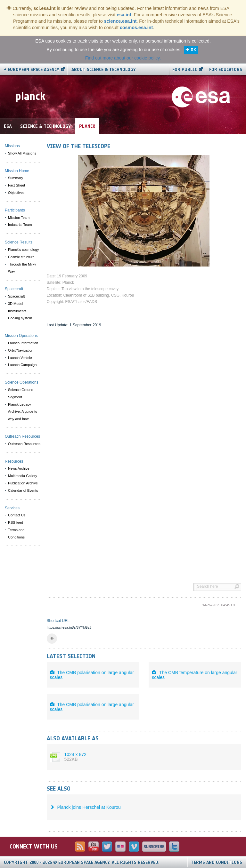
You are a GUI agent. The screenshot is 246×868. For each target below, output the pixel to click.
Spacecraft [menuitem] (16, 296)
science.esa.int (120, 21)
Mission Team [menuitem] (19, 218)
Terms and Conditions (217, 862)
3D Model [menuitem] (16, 304)
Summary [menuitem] (16, 178)
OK (193, 50)
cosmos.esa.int (136, 28)
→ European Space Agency (32, 70)
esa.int (124, 15)
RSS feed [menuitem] (16, 522)
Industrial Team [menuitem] (20, 225)
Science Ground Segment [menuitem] (21, 393)
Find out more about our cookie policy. (123, 58)
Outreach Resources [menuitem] (24, 444)
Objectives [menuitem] (16, 193)
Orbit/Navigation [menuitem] (21, 350)
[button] (52, 639)
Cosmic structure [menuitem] (21, 257)
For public (185, 70)
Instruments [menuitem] (17, 311)
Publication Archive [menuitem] (23, 483)
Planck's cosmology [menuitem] (23, 250)
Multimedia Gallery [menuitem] (23, 476)
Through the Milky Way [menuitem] (22, 268)
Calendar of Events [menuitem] (23, 490)
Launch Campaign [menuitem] (22, 365)
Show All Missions (22, 153)
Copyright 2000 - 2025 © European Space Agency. (82, 862)
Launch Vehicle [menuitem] (20, 358)
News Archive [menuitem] (19, 468)
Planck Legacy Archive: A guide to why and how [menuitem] (23, 412)
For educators (226, 70)
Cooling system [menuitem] (20, 318)
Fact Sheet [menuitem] (16, 185)
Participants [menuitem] (15, 210)
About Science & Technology (104, 70)
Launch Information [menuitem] (23, 343)
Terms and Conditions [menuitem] (16, 534)
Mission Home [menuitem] (17, 171)
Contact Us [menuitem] (17, 515)
